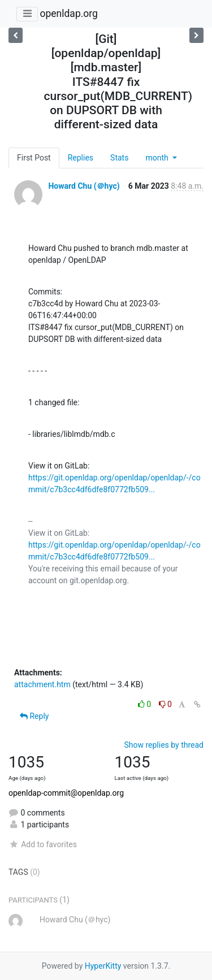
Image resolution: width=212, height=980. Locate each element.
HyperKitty (103, 966)
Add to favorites (43, 844)
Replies (81, 158)
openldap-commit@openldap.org (66, 793)
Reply (34, 716)
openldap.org (68, 14)
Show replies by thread (164, 745)
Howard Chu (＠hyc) (84, 186)
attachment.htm (42, 684)
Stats (119, 158)
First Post (34, 158)
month (158, 158)
